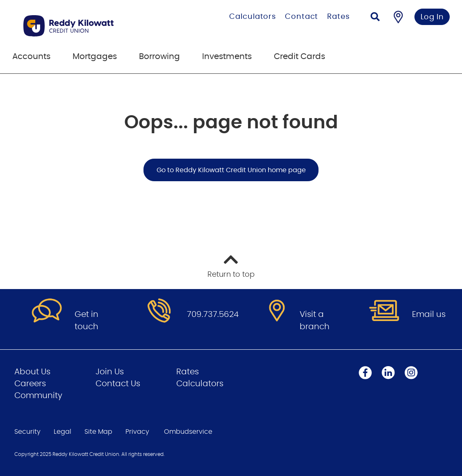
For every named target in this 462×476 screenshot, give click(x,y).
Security (27, 432)
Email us (429, 314)
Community (38, 396)
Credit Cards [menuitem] (299, 57)
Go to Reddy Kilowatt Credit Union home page (231, 170)
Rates (338, 17)
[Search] (375, 18)
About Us (32, 372)
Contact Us (118, 384)
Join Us (110, 372)
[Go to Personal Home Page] (93, 26)
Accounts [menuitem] (31, 57)
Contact (302, 17)
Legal (63, 432)
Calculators (253, 17)
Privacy (137, 432)
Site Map (98, 432)
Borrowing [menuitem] (159, 57)
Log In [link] (432, 17)
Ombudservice (188, 432)
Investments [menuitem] (227, 57)
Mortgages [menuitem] (95, 57)
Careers (30, 384)
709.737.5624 (213, 314)
